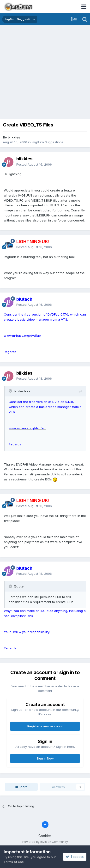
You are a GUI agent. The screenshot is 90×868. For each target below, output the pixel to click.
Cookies (45, 836)
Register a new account (45, 726)
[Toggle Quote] (11, 391)
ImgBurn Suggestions (48, 142)
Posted (34, 164)
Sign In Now (45, 758)
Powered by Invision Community (45, 842)
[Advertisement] (45, 73)
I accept (75, 857)
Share (21, 787)
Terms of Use (14, 862)
